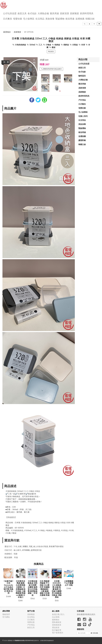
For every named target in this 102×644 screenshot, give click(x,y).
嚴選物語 (7, 32)
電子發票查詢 (58, 633)
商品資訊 (51, 51)
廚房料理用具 (87, 13)
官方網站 (6, 617)
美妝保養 (50, 19)
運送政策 (56, 627)
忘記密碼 (56, 617)
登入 (63, 614)
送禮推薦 (80, 19)
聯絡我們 (6, 614)
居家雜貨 (74, 13)
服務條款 (56, 620)
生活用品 (40, 19)
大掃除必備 (43, 13)
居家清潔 (64, 13)
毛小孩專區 (29, 19)
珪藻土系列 (83, 116)
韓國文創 (90, 19)
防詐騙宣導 (57, 630)
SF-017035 (29, 32)
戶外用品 (82, 100)
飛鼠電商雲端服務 (46, 640)
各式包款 (32, 13)
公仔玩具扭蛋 (10, 13)
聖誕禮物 (60, 19)
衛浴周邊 (70, 19)
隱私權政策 (57, 622)
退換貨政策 (57, 625)
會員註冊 (56, 614)
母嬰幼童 (18, 19)
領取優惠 (94, 633)
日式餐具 (8, 19)
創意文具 (22, 13)
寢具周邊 (54, 13)
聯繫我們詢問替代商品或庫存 (52, 69)
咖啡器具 (82, 76)
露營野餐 (82, 140)
